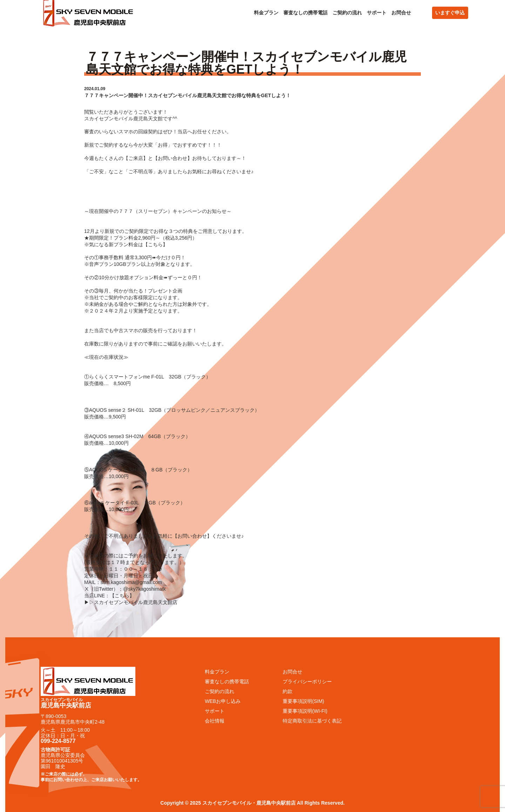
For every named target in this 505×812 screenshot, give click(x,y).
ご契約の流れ (347, 13)
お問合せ (401, 13)
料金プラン (266, 13)
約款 (288, 691)
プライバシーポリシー (307, 682)
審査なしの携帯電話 (305, 13)
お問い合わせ (173, 158)
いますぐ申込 (450, 13)
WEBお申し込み (223, 701)
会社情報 (215, 721)
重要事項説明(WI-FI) (305, 711)
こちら (155, 244)
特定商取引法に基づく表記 (312, 721)
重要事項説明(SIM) (303, 701)
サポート (377, 13)
